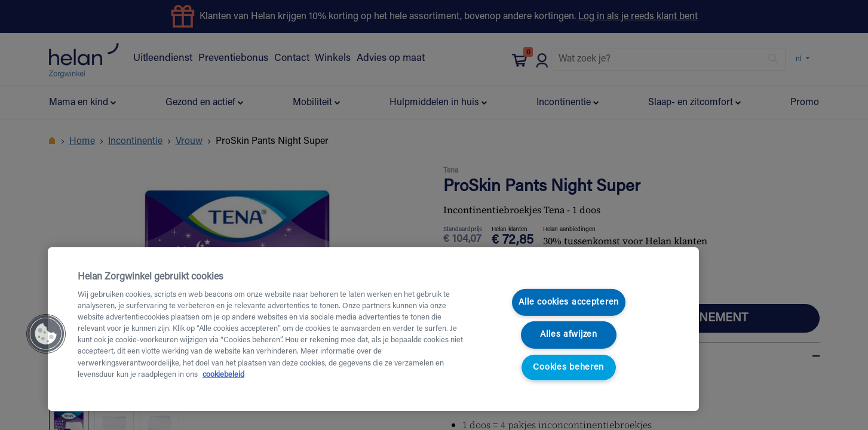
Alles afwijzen (569, 335)
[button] (46, 334)
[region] (373, 329)
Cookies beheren (568, 368)
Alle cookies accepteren (569, 302)
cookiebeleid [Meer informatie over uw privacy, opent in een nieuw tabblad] (223, 375)
